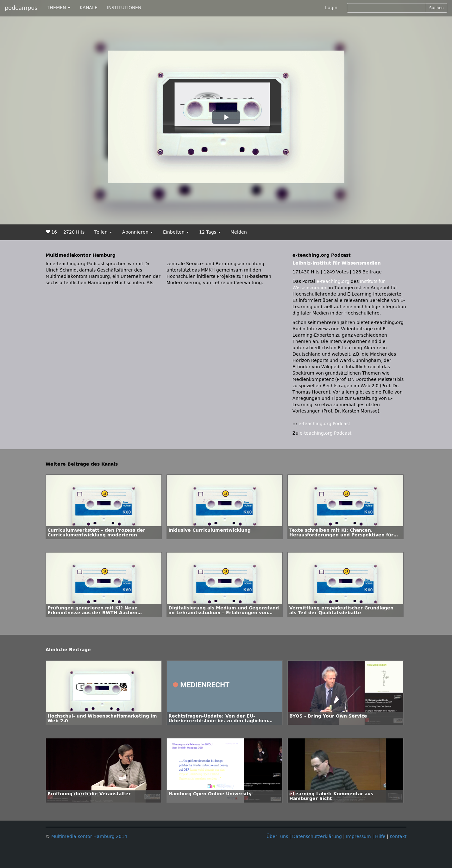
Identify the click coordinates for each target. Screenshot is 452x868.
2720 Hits (74, 232)
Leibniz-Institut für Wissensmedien (337, 263)
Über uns (277, 837)
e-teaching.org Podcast (324, 424)
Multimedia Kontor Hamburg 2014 (89, 837)
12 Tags (210, 232)
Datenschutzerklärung (317, 837)
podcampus (21, 8)
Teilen (103, 232)
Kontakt (398, 837)
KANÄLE (89, 8)
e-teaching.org (333, 281)
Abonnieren (138, 232)
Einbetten (176, 232)
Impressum (358, 837)
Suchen (436, 8)
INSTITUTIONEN (124, 8)
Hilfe (380, 837)
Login (331, 8)
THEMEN (59, 8)
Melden (239, 232)
